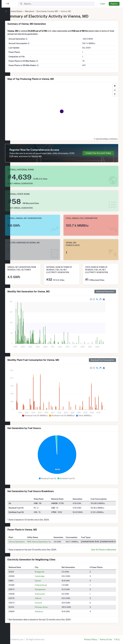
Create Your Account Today (98, 153)
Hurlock (46, 603)
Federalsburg (48, 585)
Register (114, 4)
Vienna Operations (26, 542)
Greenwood (47, 594)
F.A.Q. (117, 639)
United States (26, 11)
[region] (5, 320)
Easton (45, 581)
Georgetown (48, 589)
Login (103, 4)
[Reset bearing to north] (115, 94)
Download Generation (105, 292)
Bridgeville (47, 572)
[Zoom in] (115, 86)
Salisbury (46, 611)
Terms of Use (106, 639)
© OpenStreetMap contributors (106, 139)
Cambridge (47, 576)
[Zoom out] (115, 90)
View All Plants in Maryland (103, 550)
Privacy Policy (91, 639)
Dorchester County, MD (57, 11)
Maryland (39, 11)
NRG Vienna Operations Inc (49, 542)
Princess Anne (49, 607)
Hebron (46, 598)
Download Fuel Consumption (102, 360)
